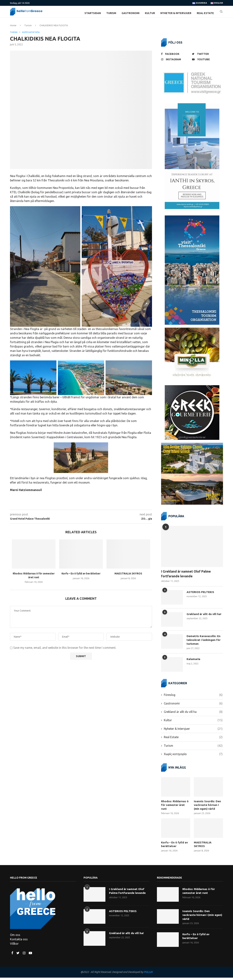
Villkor (14, 946)
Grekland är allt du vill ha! (205, 617)
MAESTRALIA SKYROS (128, 577)
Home (13, 28)
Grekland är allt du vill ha (193, 715)
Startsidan (93, 13)
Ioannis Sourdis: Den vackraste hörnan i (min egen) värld (208, 808)
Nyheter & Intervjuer (176, 13)
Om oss (15, 937)
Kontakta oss (19, 942)
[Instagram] (176, 62)
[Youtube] (207, 62)
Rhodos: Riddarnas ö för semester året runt (175, 806)
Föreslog (193, 698)
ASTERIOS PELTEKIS (201, 595)
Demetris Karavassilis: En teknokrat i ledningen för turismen (204, 643)
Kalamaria (194, 663)
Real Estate (205, 13)
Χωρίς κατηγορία (33, 35)
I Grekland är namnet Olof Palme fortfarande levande (186, 577)
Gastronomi (131, 13)
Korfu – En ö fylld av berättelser (81, 577)
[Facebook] (176, 57)
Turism (111, 13)
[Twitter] (207, 57)
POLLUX (148, 975)
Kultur (150, 13)
